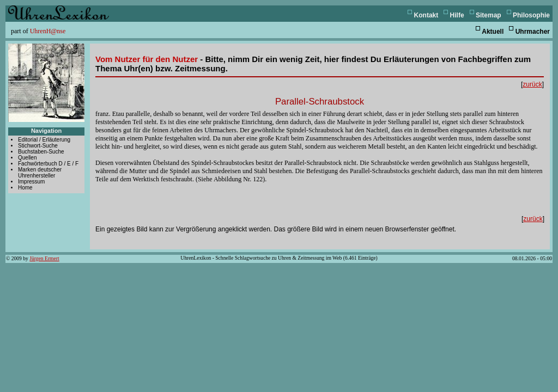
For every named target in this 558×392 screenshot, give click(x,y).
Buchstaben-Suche (41, 152)
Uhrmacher (533, 32)
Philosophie (531, 15)
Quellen (27, 158)
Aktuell (493, 32)
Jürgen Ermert (44, 258)
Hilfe (457, 15)
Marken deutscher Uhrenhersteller (40, 173)
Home (25, 188)
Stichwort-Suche (38, 146)
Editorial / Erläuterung (44, 140)
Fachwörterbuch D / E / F (48, 164)
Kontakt (426, 15)
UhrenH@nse (48, 31)
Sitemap (489, 15)
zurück (532, 84)
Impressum (31, 182)
